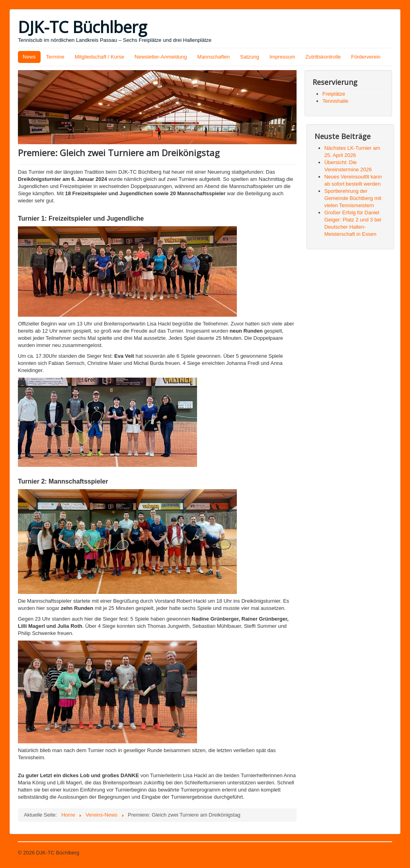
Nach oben (380, 853)
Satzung (250, 57)
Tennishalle (335, 101)
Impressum (282, 57)
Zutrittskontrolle (323, 57)
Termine (55, 57)
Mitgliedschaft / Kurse (100, 57)
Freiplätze (334, 94)
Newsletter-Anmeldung (161, 57)
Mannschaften (214, 57)
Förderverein (366, 57)
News (29, 57)
